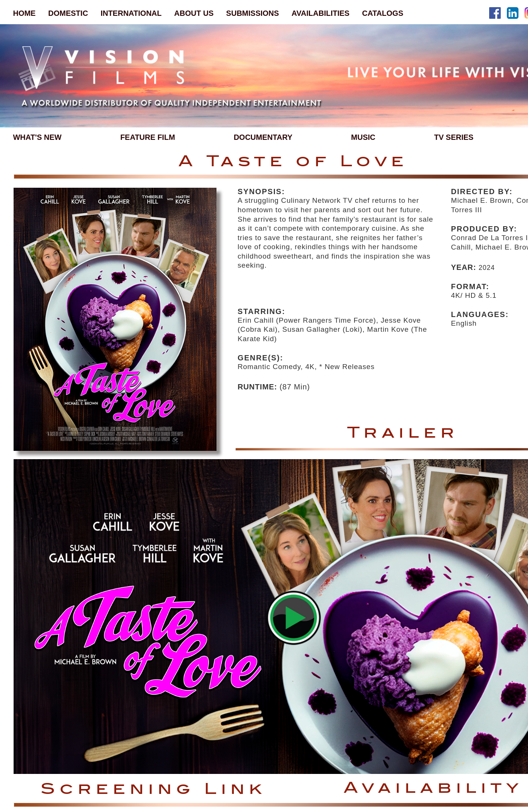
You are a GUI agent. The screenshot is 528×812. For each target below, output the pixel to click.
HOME (24, 13)
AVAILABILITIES (321, 13)
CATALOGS (383, 13)
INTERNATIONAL (131, 13)
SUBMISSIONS (253, 13)
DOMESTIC (68, 13)
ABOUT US (194, 13)
